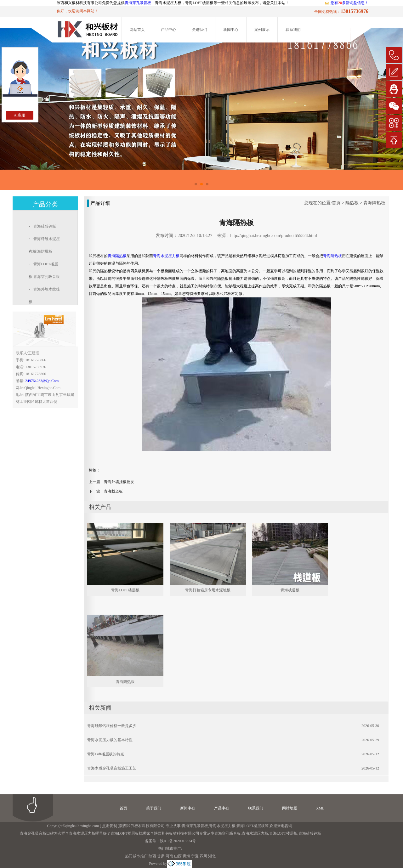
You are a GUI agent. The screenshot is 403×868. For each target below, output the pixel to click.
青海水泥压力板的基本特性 (110, 740)
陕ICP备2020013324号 (178, 841)
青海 (186, 856)
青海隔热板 (374, 203)
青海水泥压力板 (222, 826)
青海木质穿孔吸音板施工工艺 (112, 768)
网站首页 (137, 30)
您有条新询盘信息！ (346, 3)
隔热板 (352, 203)
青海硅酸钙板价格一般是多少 (112, 726)
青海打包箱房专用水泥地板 (208, 590)
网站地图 (290, 808)
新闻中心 (231, 30)
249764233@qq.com (42, 381)
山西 (178, 856)
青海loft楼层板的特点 (106, 754)
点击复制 (110, 826)
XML (320, 808)
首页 (336, 203)
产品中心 (168, 30)
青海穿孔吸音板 (138, 3)
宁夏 (195, 856)
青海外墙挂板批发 (119, 482)
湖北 (212, 856)
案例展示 (262, 30)
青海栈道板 (113, 491)
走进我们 (200, 30)
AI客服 (20, 115)
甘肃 (161, 856)
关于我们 (154, 808)
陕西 (152, 856)
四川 (203, 856)
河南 (169, 856)
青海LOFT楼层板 (125, 590)
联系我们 (293, 30)
